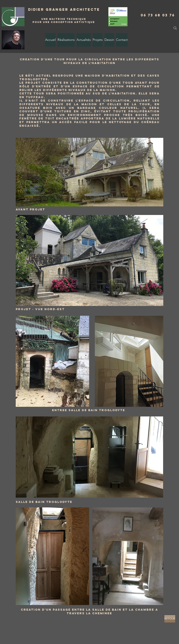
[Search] (175, 28)
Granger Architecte (73, 9)
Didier (37, 9)
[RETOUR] (170, 619)
